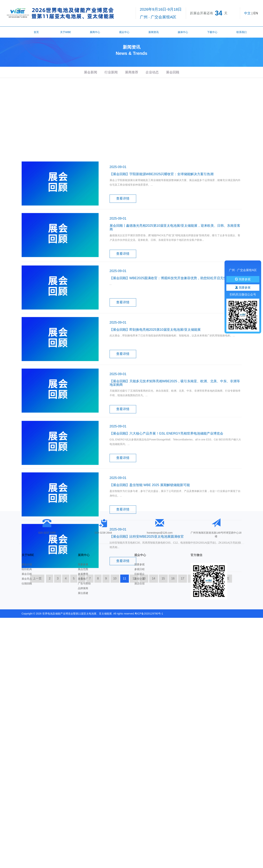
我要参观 (139, 564)
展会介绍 (27, 564)
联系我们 (242, 32)
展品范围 (83, 569)
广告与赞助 (84, 583)
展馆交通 (139, 579)
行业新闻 (111, 72)
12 (134, 649)
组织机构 (27, 569)
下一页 (225, 649)
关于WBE (66, 32)
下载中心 (212, 32)
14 (154, 649)
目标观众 (139, 574)
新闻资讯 (154, 32)
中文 (247, 13)
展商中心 (95, 32)
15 (163, 649)
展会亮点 (27, 579)
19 (202, 649)
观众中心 (124, 32)
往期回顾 (27, 583)
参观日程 (139, 569)
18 (192, 649)
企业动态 (152, 72)
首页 (36, 32)
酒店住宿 (139, 583)
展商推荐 (132, 72)
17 (183, 649)
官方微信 (196, 555)
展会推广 (83, 579)
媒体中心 (183, 32)
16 (173, 649)
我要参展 (83, 564)
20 (212, 649)
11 (125, 649)
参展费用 (83, 574)
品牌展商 (83, 588)
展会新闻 (91, 72)
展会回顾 (173, 72)
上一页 (37, 649)
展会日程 (27, 574)
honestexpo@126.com (160, 533)
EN (256, 13)
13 (144, 649)
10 (115, 649)
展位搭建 (83, 593)
